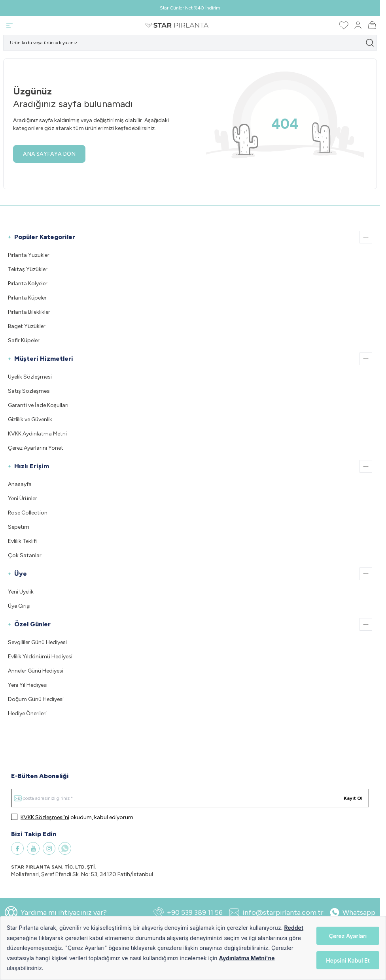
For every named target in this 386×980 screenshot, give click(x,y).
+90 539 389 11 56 (188, 912)
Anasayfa (20, 484)
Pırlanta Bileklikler (29, 312)
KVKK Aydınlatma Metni (37, 434)
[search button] (370, 43)
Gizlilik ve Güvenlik (30, 419)
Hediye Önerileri (27, 713)
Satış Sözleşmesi (29, 391)
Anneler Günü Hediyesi (36, 671)
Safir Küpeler (24, 340)
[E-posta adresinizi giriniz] (190, 798)
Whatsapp (353, 912)
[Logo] (177, 25)
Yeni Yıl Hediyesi (28, 685)
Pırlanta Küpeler (27, 298)
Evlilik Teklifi (22, 541)
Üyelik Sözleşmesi (30, 377)
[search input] (190, 43)
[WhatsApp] (65, 848)
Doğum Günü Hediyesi (36, 699)
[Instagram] (49, 848)
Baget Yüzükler (27, 326)
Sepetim (19, 527)
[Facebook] (17, 848)
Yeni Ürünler (23, 498)
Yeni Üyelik (21, 592)
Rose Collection (28, 513)
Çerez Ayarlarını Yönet (36, 448)
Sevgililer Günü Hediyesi (37, 642)
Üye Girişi (19, 606)
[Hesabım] (358, 25)
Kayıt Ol (353, 798)
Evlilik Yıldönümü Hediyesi (40, 657)
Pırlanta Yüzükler (29, 255)
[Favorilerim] (344, 25)
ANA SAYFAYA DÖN (49, 154)
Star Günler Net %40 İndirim (190, 8)
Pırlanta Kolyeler (28, 284)
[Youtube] (33, 848)
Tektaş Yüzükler (28, 269)
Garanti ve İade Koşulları (38, 405)
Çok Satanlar (25, 555)
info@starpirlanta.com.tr (276, 912)
